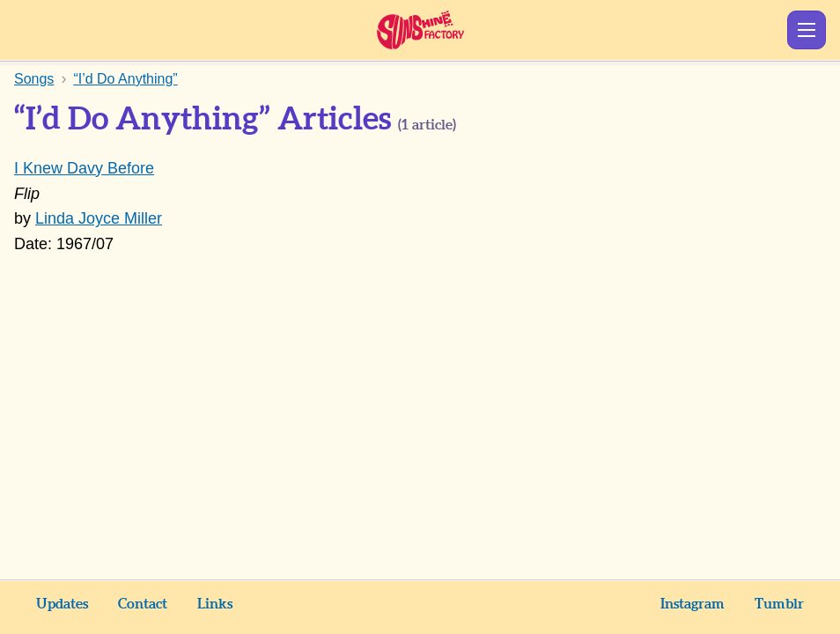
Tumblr (779, 604)
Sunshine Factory (420, 30)
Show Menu (807, 30)
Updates (62, 604)
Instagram (693, 604)
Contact (143, 604)
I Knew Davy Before (84, 168)
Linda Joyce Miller (99, 218)
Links (215, 604)
